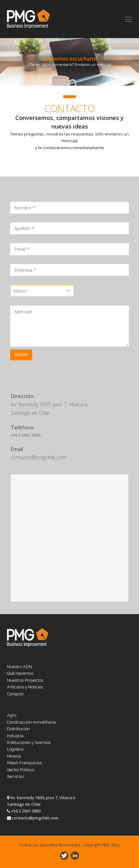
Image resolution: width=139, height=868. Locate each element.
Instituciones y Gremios (29, 742)
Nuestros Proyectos (25, 680)
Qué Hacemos (20, 673)
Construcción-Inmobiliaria (31, 722)
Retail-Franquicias (24, 763)
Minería (14, 756)
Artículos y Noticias (25, 687)
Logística (15, 749)
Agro (12, 715)
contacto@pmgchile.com (35, 818)
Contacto (15, 694)
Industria (15, 736)
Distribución (18, 729)
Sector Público (21, 770)
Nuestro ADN (20, 667)
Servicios (15, 776)
